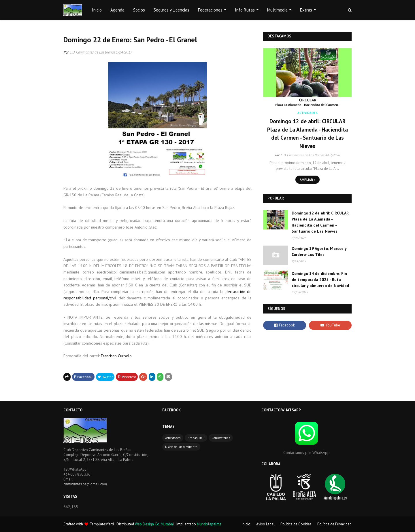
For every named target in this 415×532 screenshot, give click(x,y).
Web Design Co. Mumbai (154, 524)
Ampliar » (308, 180)
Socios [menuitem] (139, 10)
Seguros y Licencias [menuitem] (171, 10)
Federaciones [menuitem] (210, 10)
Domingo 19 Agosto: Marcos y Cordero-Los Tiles (319, 251)
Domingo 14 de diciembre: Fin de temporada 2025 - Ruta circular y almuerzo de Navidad (320, 280)
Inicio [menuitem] (97, 10)
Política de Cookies (296, 524)
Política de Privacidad (334, 524)
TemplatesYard (102, 524)
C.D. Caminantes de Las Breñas (92, 52)
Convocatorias (221, 438)
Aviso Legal (265, 524)
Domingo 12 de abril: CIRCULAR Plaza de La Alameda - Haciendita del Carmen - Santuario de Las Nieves (308, 134)
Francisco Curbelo (116, 356)
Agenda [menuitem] (117, 10)
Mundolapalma (209, 524)
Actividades (173, 438)
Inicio (246, 524)
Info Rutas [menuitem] (245, 10)
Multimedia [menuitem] (277, 10)
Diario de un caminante (181, 447)
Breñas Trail (196, 438)
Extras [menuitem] (306, 10)
